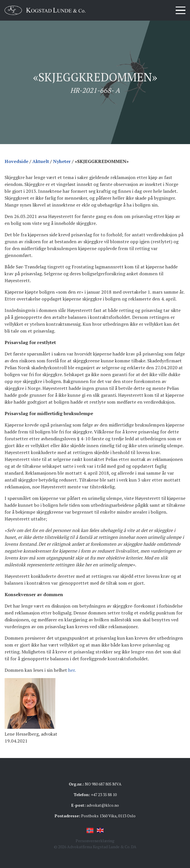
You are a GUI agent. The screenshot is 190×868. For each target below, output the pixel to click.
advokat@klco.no (103, 805)
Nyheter (62, 161)
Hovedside (16, 161)
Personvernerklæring (95, 841)
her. (72, 670)
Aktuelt (41, 161)
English (100, 830)
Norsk (90, 830)
